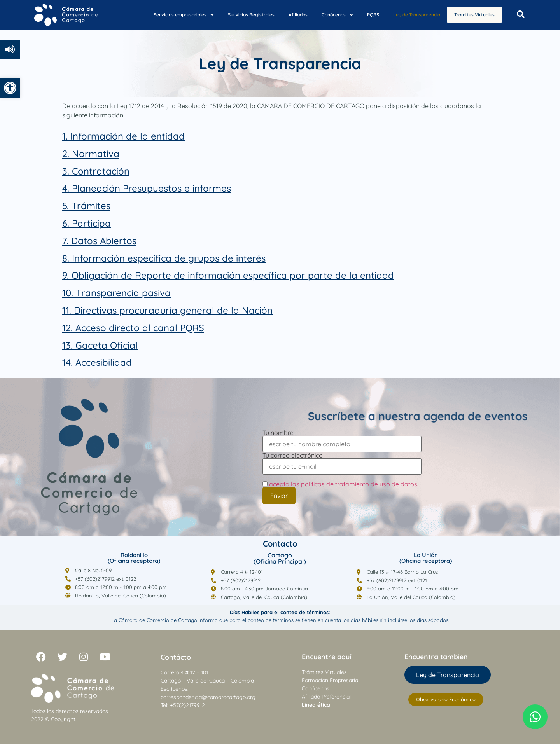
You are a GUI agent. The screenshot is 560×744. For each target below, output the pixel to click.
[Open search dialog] (521, 15)
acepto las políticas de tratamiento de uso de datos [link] (343, 484)
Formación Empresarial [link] (331, 680)
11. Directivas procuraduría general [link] (140, 310)
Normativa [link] (96, 154)
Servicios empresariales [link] (177, 14)
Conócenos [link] (330, 14)
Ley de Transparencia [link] (410, 14)
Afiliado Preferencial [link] (326, 697)
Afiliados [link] (291, 14)
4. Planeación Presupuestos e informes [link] (147, 188)
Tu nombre (342, 439)
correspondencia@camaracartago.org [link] (208, 697)
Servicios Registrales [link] (244, 14)
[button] (177, 14)
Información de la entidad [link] (128, 136)
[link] (10, 88)
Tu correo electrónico (342, 461)
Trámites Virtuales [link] (471, 15)
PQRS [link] (366, 14)
